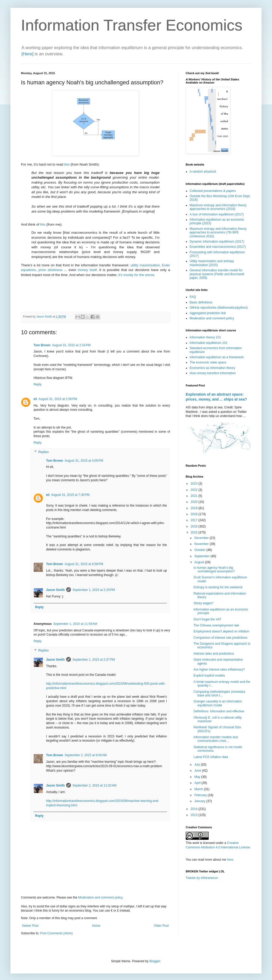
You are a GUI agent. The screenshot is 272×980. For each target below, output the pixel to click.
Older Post (161, 926)
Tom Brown (42, 345)
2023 (195, 484)
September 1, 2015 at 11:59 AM (75, 624)
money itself (87, 270)
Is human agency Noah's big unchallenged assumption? (214, 570)
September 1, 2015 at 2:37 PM (94, 660)
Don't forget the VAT (208, 619)
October (200, 550)
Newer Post (30, 926)
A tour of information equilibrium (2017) (217, 214)
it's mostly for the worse (136, 275)
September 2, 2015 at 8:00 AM (86, 755)
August (200, 562)
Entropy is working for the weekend (218, 587)
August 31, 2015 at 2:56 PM (58, 399)
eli (35, 399)
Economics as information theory (212, 368)
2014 (195, 809)
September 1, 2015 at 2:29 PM (94, 590)
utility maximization (145, 265)
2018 (195, 514)
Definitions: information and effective (219, 711)
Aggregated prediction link (208, 313)
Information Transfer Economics (132, 25)
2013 (195, 815)
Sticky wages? (204, 603)
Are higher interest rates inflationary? (219, 670)
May (198, 777)
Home (96, 926)
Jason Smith (55, 590)
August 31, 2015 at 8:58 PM (84, 564)
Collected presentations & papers (213, 191)
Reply (38, 384)
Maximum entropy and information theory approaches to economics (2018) (218, 207)
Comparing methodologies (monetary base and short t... (219, 694)
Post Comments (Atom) (56, 933)
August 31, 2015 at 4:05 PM (84, 461)
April (198, 783)
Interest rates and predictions (214, 654)
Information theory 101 (205, 337)
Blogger (155, 961)
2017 (195, 520)
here (230, 860)
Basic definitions (201, 302)
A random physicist (203, 172)
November (202, 544)
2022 (195, 490)
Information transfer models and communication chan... (216, 739)
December (202, 538)
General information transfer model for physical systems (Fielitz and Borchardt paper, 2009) (217, 274)
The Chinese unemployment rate (216, 625)
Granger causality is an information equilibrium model (218, 703)
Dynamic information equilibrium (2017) (217, 242)
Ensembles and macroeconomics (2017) (218, 247)
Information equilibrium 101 (209, 343)
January (200, 801)
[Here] (27, 54)
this (67, 164)
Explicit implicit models (209, 676)
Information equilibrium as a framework (217, 357)
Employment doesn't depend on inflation (221, 631)
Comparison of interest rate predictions (220, 638)
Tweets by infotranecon (202, 878)
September (202, 556)
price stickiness (50, 270)
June (198, 771)
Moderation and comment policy (100, 897)
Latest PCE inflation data (211, 757)
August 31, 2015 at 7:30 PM (70, 495)
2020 (195, 502)
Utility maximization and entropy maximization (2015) (212, 263)
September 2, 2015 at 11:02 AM (94, 785)
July (198, 765)
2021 (195, 496)
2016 (195, 526)
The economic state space (208, 362)
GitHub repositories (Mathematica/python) (219, 308)
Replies (43, 452)
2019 (195, 508)
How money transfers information (213, 373)
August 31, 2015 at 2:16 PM (71, 345)
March (199, 789)
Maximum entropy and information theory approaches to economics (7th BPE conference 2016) (218, 233)
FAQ (193, 297)
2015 (195, 532)
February (201, 795)
